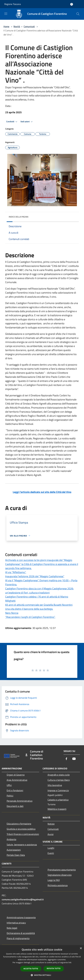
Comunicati (29, 26)
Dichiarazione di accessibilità (21, 933)
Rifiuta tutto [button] (54, 968)
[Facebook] (66, 759)
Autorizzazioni (14, 850)
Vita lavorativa (55, 785)
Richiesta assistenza (58, 885)
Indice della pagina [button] (18, 217)
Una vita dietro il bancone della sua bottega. (29, 609)
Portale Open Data (16, 855)
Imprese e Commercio (58, 790)
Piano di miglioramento (18, 938)
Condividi (12, 122)
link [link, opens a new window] (70, 963)
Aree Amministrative (17, 780)
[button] (42, 975)
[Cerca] (78, 14)
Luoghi (51, 848)
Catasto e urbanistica (58, 800)
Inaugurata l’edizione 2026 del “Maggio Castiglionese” (35, 576)
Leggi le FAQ (54, 880)
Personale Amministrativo (20, 801)
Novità (17, 26)
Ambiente (11, 839)
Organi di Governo (16, 775)
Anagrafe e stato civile (59, 775)
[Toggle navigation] (6, 14)
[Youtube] (74, 759)
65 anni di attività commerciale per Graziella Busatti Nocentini (39, 605)
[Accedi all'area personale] (72, 4)
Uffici (9, 785)
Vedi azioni (27, 122)
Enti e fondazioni (15, 790)
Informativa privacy (16, 923)
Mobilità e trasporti (57, 809)
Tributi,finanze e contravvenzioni (23, 834)
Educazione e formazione (19, 824)
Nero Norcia (12, 613)
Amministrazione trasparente (21, 917)
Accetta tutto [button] (31, 969)
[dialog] (42, 963)
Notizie (51, 824)
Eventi (51, 853)
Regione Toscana (13, 4)
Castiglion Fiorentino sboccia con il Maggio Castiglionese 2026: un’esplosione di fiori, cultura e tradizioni (39, 591)
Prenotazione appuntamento (62, 870)
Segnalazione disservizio (60, 875)
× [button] (81, 948)
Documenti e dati (15, 806)
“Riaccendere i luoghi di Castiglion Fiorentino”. (30, 617)
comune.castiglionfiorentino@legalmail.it (23, 899)
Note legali (12, 928)
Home (6, 26)
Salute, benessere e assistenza (22, 845)
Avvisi (51, 834)
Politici (10, 796)
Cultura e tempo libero (59, 780)
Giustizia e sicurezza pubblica (21, 829)
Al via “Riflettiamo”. (16, 572)
